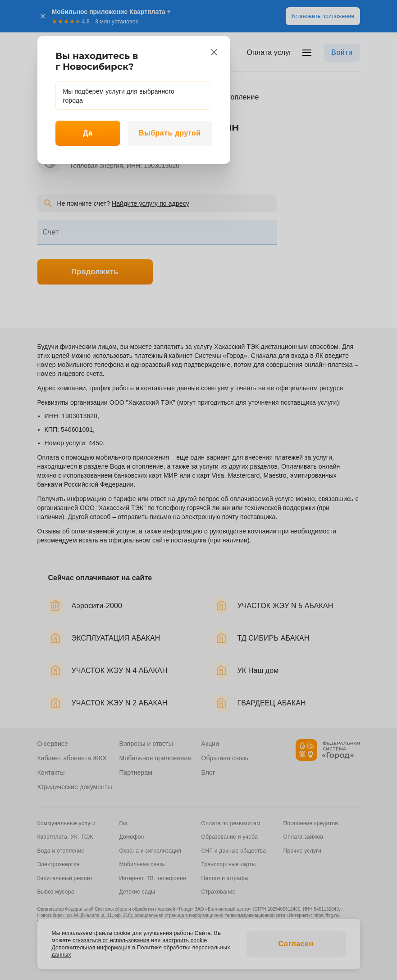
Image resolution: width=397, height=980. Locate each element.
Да (88, 133)
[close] (214, 52)
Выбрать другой (170, 133)
